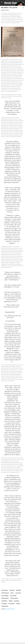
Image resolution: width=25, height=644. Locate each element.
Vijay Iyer (18, 604)
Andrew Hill (12, 590)
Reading (11, 601)
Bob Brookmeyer (5, 593)
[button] (23, 8)
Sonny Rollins (12, 604)
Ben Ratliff (18, 590)
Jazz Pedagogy (5, 596)
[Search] (23, 3)
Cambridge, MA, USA (10, 609)
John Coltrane (13, 596)
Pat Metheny (4, 601)
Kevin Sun (11, 3)
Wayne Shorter (5, 606)
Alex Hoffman (5, 590)
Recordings (17, 601)
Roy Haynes (4, 604)
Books (12, 593)
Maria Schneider (5, 598)
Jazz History (18, 593)
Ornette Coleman (14, 598)
